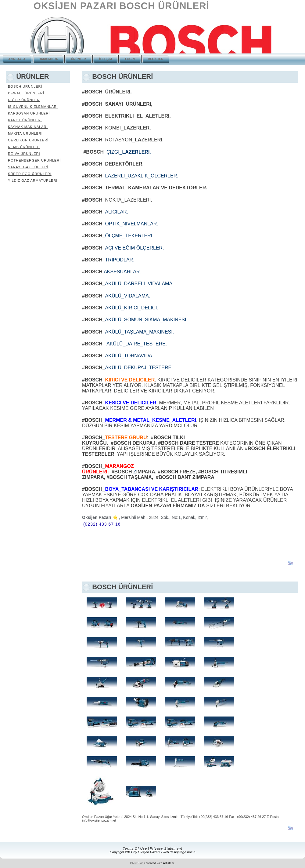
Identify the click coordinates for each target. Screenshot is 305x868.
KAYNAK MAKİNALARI (28, 127)
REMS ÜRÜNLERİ (24, 147)
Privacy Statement (166, 848)
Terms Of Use (135, 848)
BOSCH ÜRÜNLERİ (25, 86)
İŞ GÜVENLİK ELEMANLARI (33, 107)
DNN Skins (137, 863)
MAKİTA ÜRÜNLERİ (25, 133)
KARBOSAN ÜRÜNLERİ (29, 113)
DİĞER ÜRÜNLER (24, 100)
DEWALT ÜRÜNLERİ (26, 93)
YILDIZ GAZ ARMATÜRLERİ (33, 181)
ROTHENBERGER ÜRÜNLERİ (34, 160)
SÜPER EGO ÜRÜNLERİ (30, 174)
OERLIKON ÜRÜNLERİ (28, 140)
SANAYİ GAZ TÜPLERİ (28, 167)
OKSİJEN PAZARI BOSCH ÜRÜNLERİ (121, 6)
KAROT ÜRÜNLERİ (25, 120)
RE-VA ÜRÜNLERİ (24, 154)
